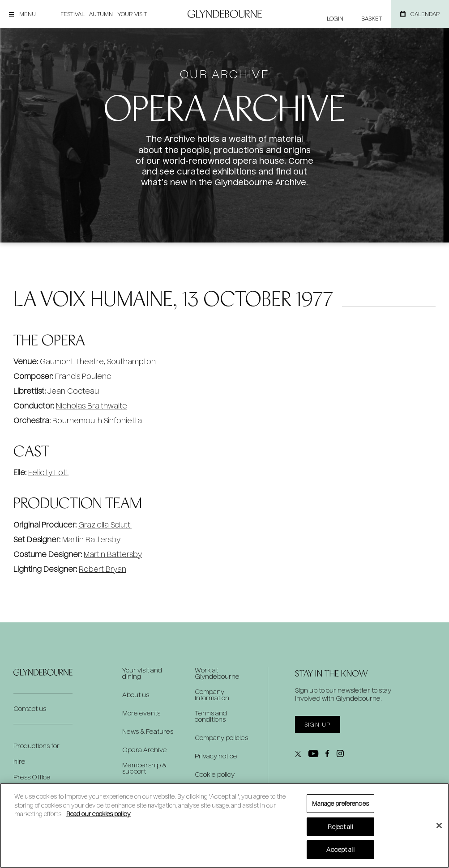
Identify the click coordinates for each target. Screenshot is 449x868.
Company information (212, 695)
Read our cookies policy (98, 814)
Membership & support (144, 768)
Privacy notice (216, 756)
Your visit (132, 14)
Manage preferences (340, 803)
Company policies (221, 738)
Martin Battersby (91, 539)
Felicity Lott (48, 472)
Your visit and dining (142, 673)
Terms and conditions (211, 716)
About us (136, 695)
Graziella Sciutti (105, 525)
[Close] (439, 825)
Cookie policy (215, 774)
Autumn (101, 14)
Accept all (340, 849)
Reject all (340, 827)
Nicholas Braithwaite (92, 406)
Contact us (30, 708)
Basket (372, 18)
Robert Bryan (103, 569)
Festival (73, 14)
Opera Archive (145, 750)
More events (141, 713)
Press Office (32, 777)
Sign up (318, 724)
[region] (224, 825)
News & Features (148, 732)
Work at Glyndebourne (217, 673)
